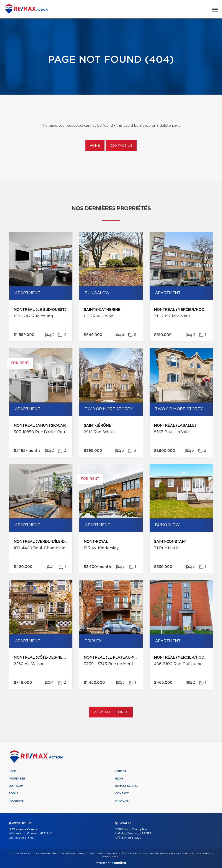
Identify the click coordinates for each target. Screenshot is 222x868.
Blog (119, 779)
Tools (13, 793)
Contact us (121, 146)
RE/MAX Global (127, 786)
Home (95, 146)
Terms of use (190, 853)
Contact (122, 793)
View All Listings (111, 712)
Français (122, 801)
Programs (16, 801)
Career (121, 771)
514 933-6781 (25, 838)
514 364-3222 (132, 838)
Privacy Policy (170, 853)
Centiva (119, 863)
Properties (17, 779)
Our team (16, 786)
